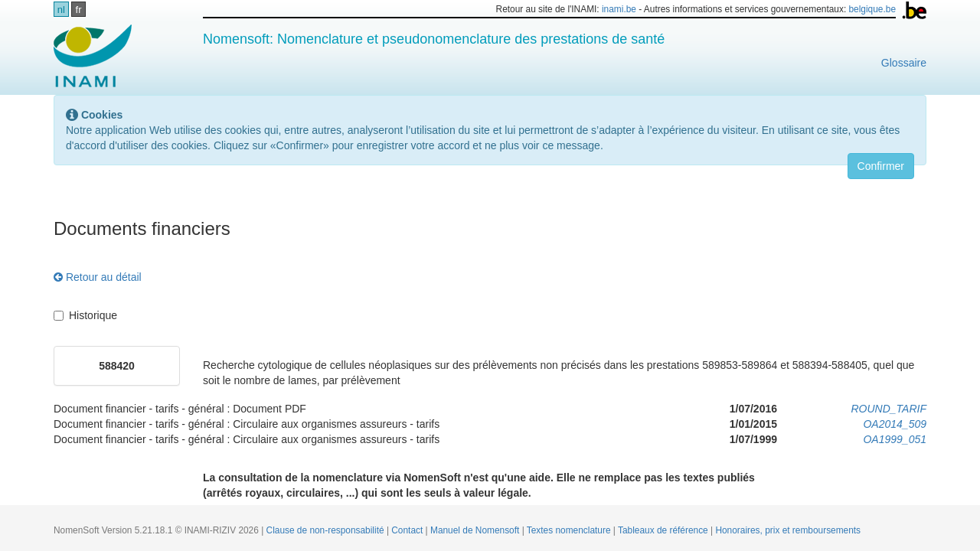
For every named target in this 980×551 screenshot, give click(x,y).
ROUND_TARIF (889, 409)
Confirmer (881, 166)
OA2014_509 (895, 424)
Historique (85, 315)
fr (79, 10)
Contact (408, 530)
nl (61, 10)
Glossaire (904, 63)
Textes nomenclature (570, 530)
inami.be (619, 9)
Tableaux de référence (664, 530)
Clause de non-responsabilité (327, 530)
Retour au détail (98, 277)
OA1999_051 (895, 439)
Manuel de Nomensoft (476, 530)
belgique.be (873, 9)
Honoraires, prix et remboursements (788, 530)
